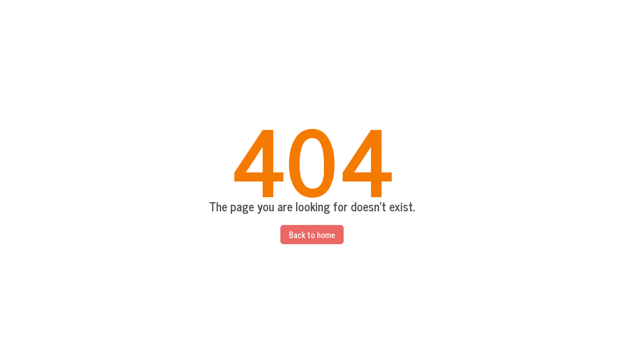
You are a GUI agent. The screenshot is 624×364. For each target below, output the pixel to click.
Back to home (312, 235)
